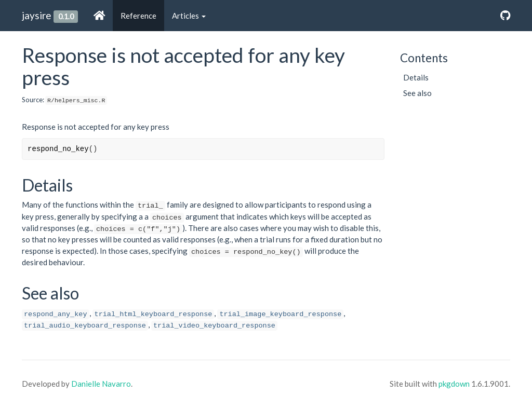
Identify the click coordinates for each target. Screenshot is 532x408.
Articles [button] (189, 16)
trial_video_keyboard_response (214, 326)
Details (416, 77)
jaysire (37, 15)
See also (417, 93)
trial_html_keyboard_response (154, 314)
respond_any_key (56, 314)
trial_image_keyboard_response (280, 314)
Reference (138, 16)
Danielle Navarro (101, 384)
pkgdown (454, 384)
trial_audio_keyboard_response (85, 326)
